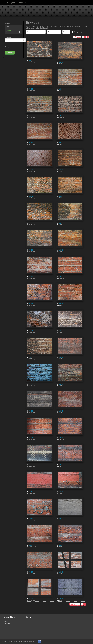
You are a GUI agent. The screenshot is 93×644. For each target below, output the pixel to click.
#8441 (61, 331)
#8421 (61, 599)
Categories (11, 3)
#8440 (31, 357)
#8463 (31, 116)
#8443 (31, 331)
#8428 (31, 518)
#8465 (31, 89)
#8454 (31, 196)
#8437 (61, 384)
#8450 (31, 250)
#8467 (31, 60)
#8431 (61, 465)
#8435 (61, 411)
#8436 (31, 411)
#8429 (61, 492)
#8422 (31, 599)
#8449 (61, 250)
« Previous (77, 37)
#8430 (31, 492)
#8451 (61, 223)
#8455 (61, 170)
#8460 (61, 143)
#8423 (61, 572)
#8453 (61, 196)
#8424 (31, 572)
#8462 (61, 116)
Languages (22, 3)
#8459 (31, 170)
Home (5, 621)
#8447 (61, 277)
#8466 (61, 62)
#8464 (61, 89)
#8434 (31, 438)
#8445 (61, 304)
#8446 (31, 304)
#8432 (31, 465)
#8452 (31, 223)
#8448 (31, 277)
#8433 (61, 438)
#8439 (61, 357)
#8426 (31, 545)
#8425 (61, 545)
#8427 (61, 518)
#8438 (31, 384)
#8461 (31, 143)
